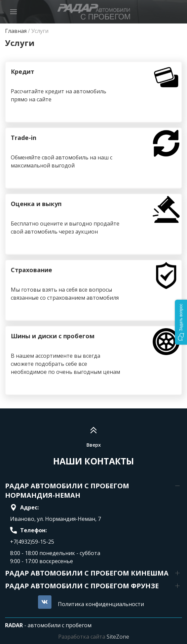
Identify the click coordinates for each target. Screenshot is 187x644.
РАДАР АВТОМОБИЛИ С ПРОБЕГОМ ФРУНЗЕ (82, 586)
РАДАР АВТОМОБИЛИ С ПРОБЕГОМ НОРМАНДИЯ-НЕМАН (67, 490)
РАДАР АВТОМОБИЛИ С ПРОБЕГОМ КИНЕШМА (87, 573)
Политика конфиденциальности (101, 604)
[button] (181, 322)
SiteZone (118, 637)
